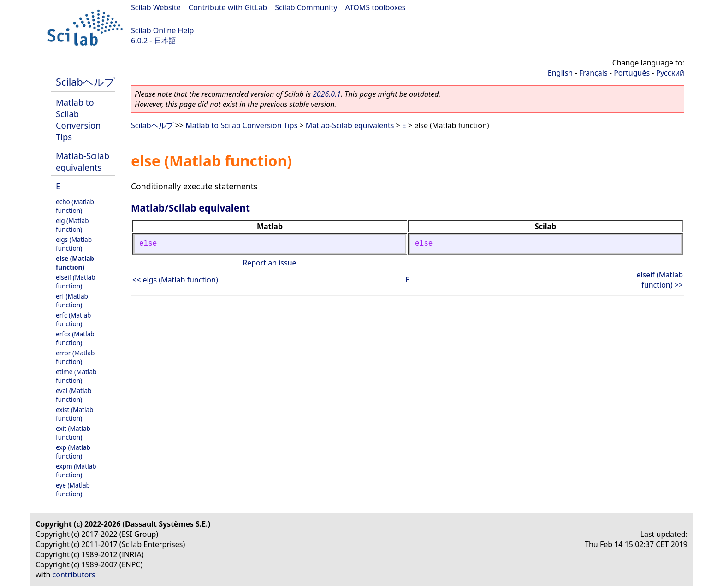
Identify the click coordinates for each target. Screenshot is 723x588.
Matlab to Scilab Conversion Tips (78, 119)
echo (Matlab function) (75, 206)
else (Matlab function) (75, 263)
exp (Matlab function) (73, 452)
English (560, 73)
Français (593, 73)
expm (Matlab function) (76, 470)
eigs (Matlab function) (74, 244)
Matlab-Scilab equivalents (83, 161)
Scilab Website (156, 7)
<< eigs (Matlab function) (175, 280)
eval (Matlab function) (74, 395)
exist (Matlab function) (74, 414)
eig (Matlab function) (72, 225)
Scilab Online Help (162, 30)
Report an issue (269, 263)
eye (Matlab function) (73, 489)
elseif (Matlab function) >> (660, 280)
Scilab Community (306, 7)
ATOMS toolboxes (376, 7)
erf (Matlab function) (72, 300)
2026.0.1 (327, 94)
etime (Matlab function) (76, 376)
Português (632, 73)
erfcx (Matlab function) (75, 338)
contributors (74, 575)
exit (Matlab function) (73, 433)
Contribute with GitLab (228, 7)
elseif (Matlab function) (76, 282)
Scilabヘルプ (85, 82)
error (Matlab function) (75, 357)
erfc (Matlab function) (73, 319)
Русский (670, 73)
